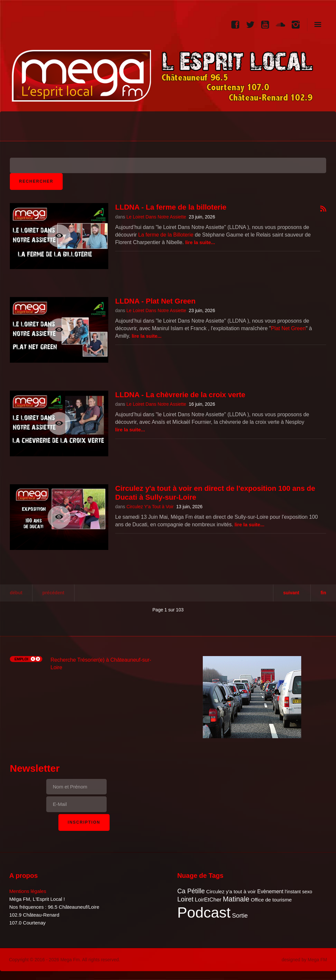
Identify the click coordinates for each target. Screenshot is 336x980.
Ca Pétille (191, 891)
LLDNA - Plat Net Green (155, 301)
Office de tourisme (271, 900)
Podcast (204, 912)
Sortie (240, 915)
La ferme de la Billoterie (166, 235)
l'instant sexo (299, 892)
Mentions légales (28, 891)
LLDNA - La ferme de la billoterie (171, 207)
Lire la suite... (200, 242)
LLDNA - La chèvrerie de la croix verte (180, 395)
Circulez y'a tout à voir (231, 891)
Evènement (270, 891)
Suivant (291, 593)
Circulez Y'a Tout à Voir (150, 507)
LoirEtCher (208, 900)
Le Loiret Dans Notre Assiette (156, 217)
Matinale (236, 899)
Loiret (185, 899)
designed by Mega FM (304, 960)
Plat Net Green (288, 328)
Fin (323, 593)
